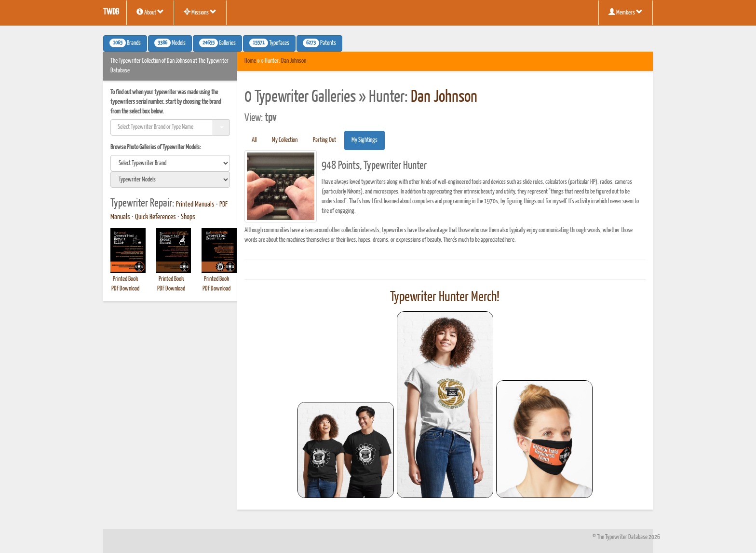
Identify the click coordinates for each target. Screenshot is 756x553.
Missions (200, 12)
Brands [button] (125, 43)
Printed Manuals (195, 205)
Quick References (155, 217)
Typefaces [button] (269, 43)
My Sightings (364, 140)
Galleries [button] (217, 43)
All (254, 140)
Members (626, 12)
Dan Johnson (294, 61)
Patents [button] (319, 43)
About (150, 12)
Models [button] (170, 43)
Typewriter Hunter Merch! (445, 297)
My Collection (285, 140)
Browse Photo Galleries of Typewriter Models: (156, 147)
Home (250, 61)
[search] (170, 163)
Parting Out (324, 140)
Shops (188, 217)
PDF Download (125, 289)
